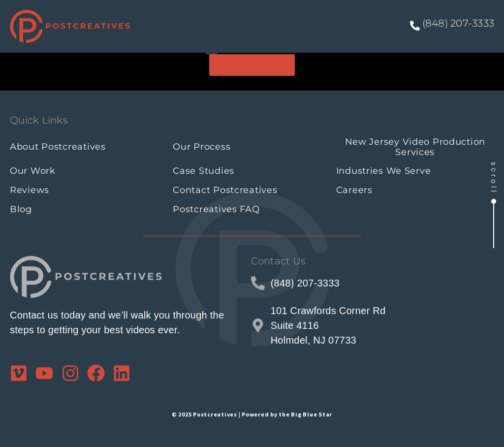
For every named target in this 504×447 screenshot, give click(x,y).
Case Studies (204, 171)
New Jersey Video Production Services (415, 147)
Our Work (33, 171)
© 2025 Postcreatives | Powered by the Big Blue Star (252, 414)
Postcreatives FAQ (216, 209)
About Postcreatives (58, 147)
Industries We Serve (384, 171)
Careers (354, 190)
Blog (21, 209)
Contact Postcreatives (225, 190)
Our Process (202, 147)
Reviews (30, 190)
